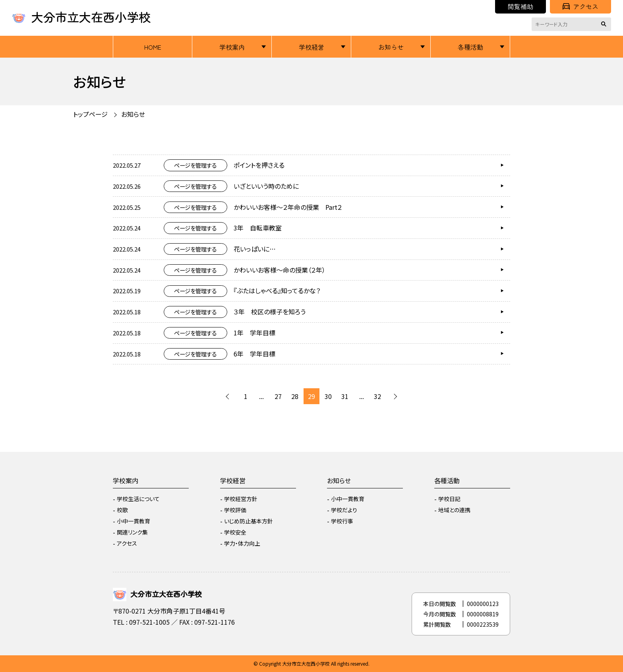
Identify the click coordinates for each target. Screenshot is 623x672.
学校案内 (232, 47)
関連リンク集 (132, 532)
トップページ (90, 114)
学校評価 (235, 510)
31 (345, 396)
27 (278, 396)
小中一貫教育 (133, 521)
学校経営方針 (241, 499)
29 (311, 396)
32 (377, 396)
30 (328, 396)
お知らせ (391, 47)
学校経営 (311, 47)
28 (295, 396)
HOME (153, 47)
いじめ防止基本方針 (249, 521)
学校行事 (342, 521)
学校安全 (235, 532)
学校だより (344, 510)
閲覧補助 (520, 6)
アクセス (580, 6)
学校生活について (138, 499)
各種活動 (470, 47)
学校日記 (449, 499)
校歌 (122, 510)
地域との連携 (454, 510)
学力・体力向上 (242, 543)
